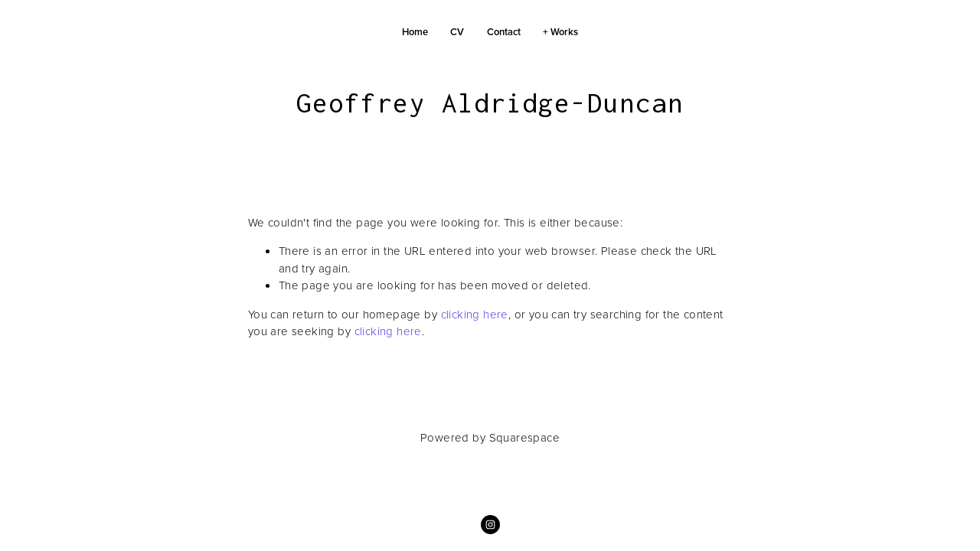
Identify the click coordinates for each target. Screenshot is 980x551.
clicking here (475, 314)
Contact (504, 32)
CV (457, 32)
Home (415, 32)
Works (564, 32)
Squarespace (524, 437)
